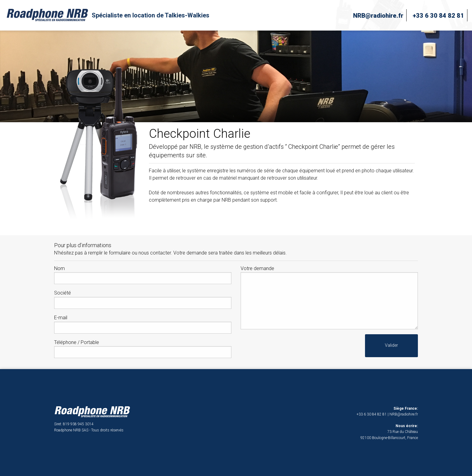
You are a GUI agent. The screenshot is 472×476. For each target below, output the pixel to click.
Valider (391, 345)
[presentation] (287, 346)
